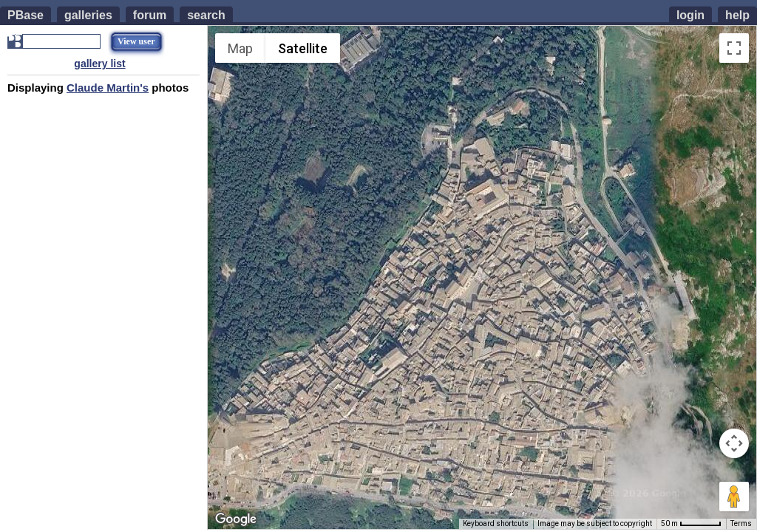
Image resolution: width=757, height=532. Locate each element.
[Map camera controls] (734, 443)
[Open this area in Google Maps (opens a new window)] (236, 519)
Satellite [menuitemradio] (303, 48)
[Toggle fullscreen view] (734, 48)
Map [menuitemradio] (240, 48)
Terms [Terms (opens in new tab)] (741, 524)
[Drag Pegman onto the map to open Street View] (734, 497)
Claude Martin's (108, 88)
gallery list (99, 64)
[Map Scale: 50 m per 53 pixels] (691, 524)
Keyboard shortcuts (496, 524)
